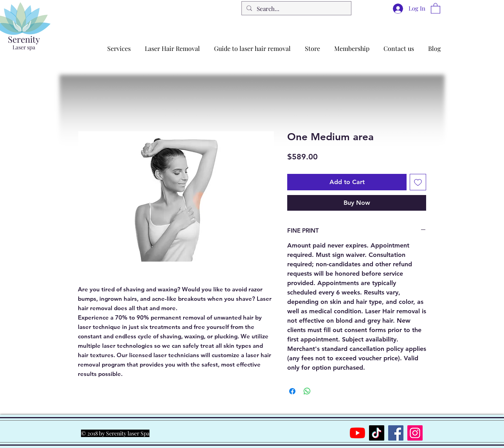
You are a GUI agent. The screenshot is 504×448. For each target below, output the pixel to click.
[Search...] (296, 9)
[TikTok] (377, 433)
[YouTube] (357, 433)
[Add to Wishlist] (418, 182)
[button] (436, 8)
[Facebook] (396, 433)
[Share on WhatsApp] (307, 391)
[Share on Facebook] (292, 391)
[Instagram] (415, 433)
